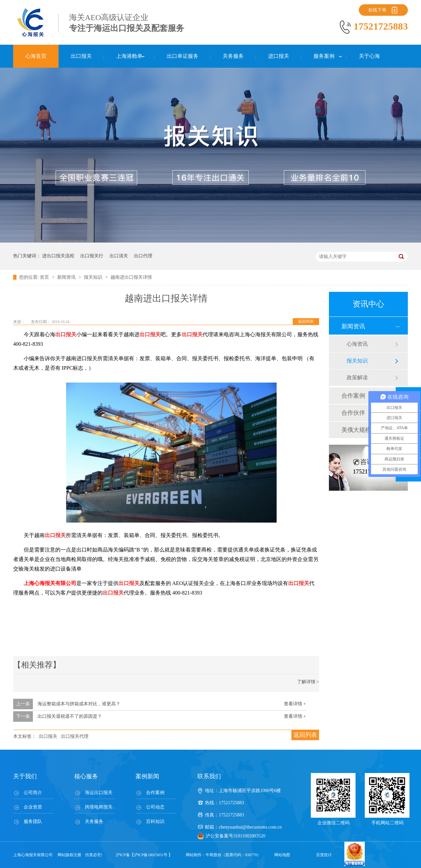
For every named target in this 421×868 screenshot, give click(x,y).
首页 (45, 277)
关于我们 (25, 776)
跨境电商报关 (99, 807)
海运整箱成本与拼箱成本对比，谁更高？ (79, 704)
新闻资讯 (67, 277)
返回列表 (306, 321)
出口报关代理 (75, 736)
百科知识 (155, 821)
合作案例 (353, 396)
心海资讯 (357, 344)
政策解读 (357, 377)
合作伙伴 (353, 413)
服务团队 (33, 821)
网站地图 (282, 855)
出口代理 (143, 256)
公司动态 (155, 807)
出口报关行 (92, 256)
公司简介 (33, 793)
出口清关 (119, 256)
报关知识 (94, 277)
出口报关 (48, 736)
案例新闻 (147, 776)
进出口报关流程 (58, 256)
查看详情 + (295, 704)
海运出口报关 (99, 793)
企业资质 (33, 807)
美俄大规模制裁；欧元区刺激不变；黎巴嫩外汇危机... (368, 430)
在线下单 (377, 10)
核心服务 (86, 776)
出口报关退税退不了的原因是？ (70, 716)
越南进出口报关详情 (131, 277)
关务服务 (94, 821)
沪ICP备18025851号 (151, 855)
